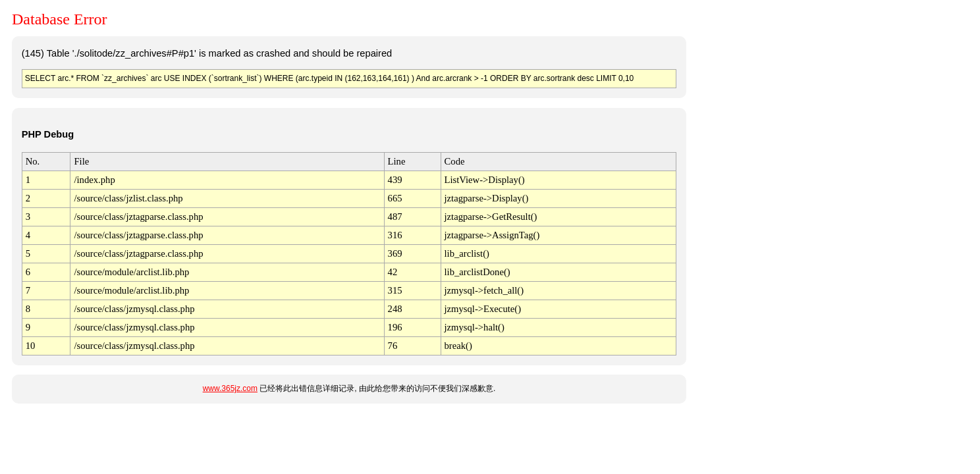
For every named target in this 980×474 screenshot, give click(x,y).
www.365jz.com (230, 388)
